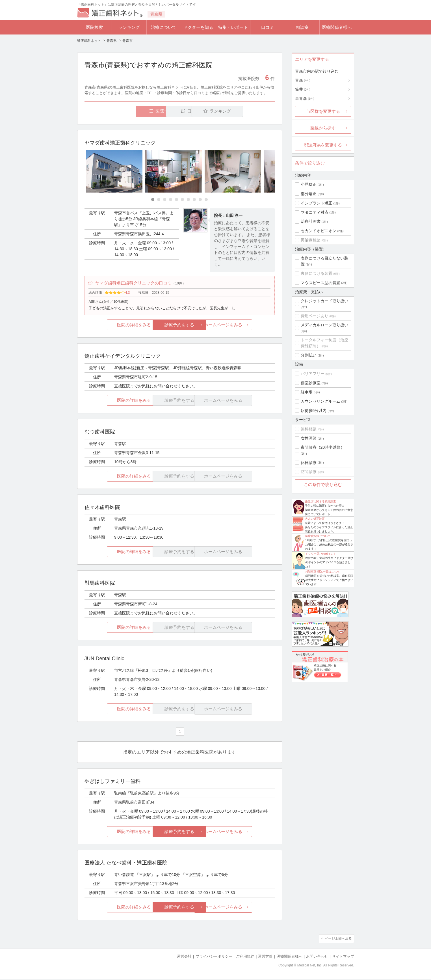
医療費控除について (318, 536)
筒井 (303, 89)
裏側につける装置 (317, 273)
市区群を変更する (323, 111)
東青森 (305, 98)
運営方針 (265, 958)
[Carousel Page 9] (200, 200)
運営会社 (184, 958)
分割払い (309, 355)
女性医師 (309, 438)
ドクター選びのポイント (321, 554)
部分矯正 (309, 194)
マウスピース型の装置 (320, 283)
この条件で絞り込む (323, 484)
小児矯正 (309, 184)
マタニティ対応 (315, 212)
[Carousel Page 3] (165, 200)
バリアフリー (313, 374)
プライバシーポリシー (214, 958)
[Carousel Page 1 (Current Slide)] (153, 200)
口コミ (268, 27)
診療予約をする (180, 326)
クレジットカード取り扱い (324, 301)
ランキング (129, 27)
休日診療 (309, 463)
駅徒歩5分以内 (314, 411)
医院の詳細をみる (116, 326)
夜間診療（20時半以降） (323, 447)
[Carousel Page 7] (188, 200)
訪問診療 (309, 472)
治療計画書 (311, 221)
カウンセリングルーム (320, 401)
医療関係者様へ (337, 27)
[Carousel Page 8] (194, 200)
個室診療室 (311, 383)
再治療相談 (311, 240)
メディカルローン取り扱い (324, 325)
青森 (303, 80)
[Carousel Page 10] (206, 200)
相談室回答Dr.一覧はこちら (323, 572)
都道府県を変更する (323, 145)
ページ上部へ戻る (338, 940)
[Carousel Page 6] (182, 200)
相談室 (302, 27)
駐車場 (307, 392)
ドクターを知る (198, 27)
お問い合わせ (317, 958)
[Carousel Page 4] (171, 200)
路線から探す (323, 128)
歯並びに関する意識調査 (320, 501)
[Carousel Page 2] (159, 200)
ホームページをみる (243, 326)
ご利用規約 (245, 958)
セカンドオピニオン (319, 231)
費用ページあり (315, 316)
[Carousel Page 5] (176, 200)
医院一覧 (123, 111)
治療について (164, 27)
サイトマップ (343, 958)
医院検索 (94, 27)
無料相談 (309, 429)
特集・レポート (233, 27)
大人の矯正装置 (315, 519)
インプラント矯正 (317, 203)
